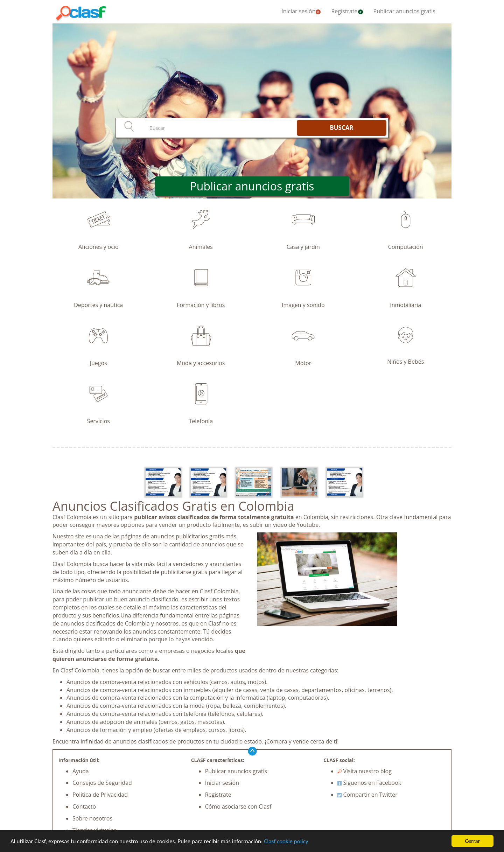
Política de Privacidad (100, 795)
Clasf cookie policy (286, 842)
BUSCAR (341, 128)
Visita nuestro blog (365, 771)
